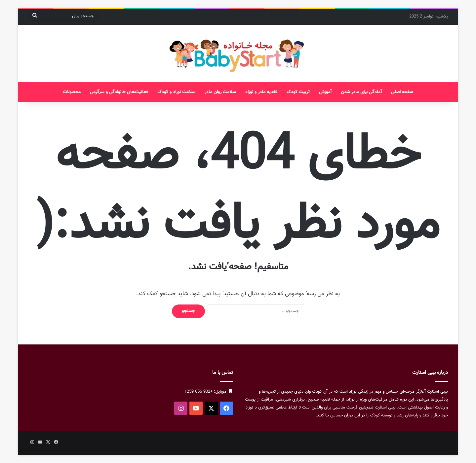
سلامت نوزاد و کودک (176, 92)
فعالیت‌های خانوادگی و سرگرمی (119, 92)
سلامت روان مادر (220, 92)
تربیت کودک (298, 92)
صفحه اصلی (402, 92)
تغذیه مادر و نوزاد (261, 92)
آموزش (325, 92)
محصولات (72, 92)
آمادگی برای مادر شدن (361, 92)
